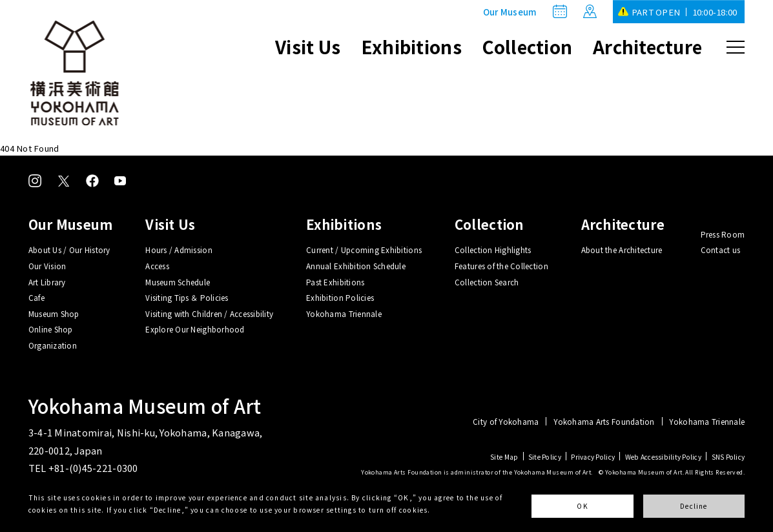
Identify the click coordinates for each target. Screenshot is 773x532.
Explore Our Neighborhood (195, 329)
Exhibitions (411, 46)
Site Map (504, 457)
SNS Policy (728, 457)
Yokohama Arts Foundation (604, 422)
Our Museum (510, 12)
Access (157, 266)
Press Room (723, 234)
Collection (528, 46)
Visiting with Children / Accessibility (209, 313)
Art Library (47, 282)
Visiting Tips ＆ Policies (187, 297)
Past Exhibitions (335, 282)
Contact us (721, 250)
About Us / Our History (69, 250)
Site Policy (545, 457)
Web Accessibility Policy (663, 457)
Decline (694, 506)
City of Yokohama (506, 422)
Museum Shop (54, 313)
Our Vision (47, 266)
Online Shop (51, 329)
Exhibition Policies (340, 297)
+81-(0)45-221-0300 (93, 468)
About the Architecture (622, 250)
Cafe (36, 297)
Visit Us (308, 46)
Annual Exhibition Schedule (356, 266)
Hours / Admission (179, 250)
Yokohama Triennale (344, 313)
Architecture (647, 46)
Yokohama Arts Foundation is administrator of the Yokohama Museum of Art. (477, 472)
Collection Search (487, 282)
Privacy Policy (593, 457)
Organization (53, 345)
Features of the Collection (501, 266)
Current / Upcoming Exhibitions (364, 250)
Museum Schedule (178, 282)
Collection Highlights (493, 250)
